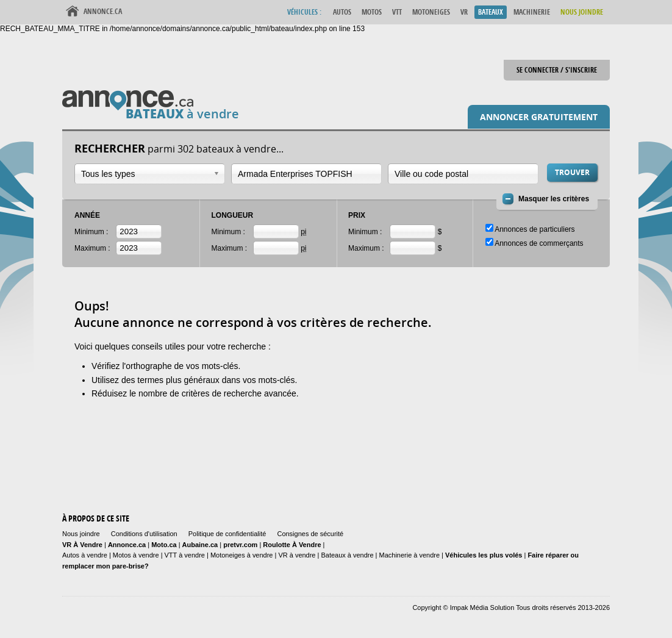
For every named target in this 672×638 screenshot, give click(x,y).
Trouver (572, 172)
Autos (342, 12)
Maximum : (92, 248)
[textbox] (300, 174)
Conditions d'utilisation (144, 534)
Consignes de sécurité (310, 534)
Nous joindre (81, 534)
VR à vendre (297, 555)
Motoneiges (431, 12)
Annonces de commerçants (539, 243)
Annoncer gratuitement (539, 117)
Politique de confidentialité (227, 534)
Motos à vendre (136, 555)
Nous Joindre (582, 12)
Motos (372, 12)
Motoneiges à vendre (243, 555)
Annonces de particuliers (534, 229)
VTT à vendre (185, 555)
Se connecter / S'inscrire (557, 70)
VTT (397, 12)
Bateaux (491, 12)
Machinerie (532, 12)
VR (464, 12)
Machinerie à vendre (410, 555)
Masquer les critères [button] (554, 199)
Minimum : (91, 232)
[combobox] (150, 174)
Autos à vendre (85, 555)
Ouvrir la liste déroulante (216, 174)
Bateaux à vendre (347, 555)
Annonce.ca (103, 11)
